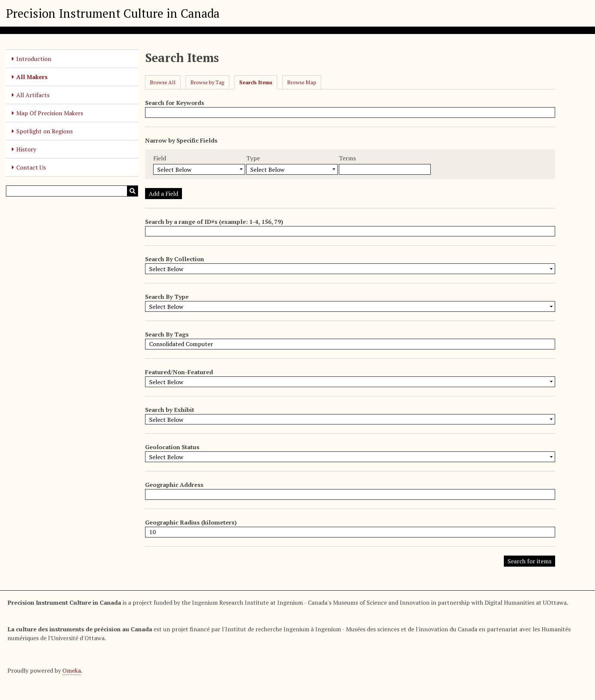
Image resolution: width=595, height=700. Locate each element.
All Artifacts (33, 95)
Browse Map (302, 82)
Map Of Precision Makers (50, 113)
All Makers (32, 77)
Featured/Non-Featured (179, 372)
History (26, 149)
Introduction (34, 59)
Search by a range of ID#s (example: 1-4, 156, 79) (214, 222)
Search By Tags (167, 334)
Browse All (163, 82)
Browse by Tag (207, 82)
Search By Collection (175, 259)
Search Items (256, 82)
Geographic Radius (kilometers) (191, 522)
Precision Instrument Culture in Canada (113, 13)
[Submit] (133, 191)
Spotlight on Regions (44, 131)
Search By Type (167, 297)
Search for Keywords (175, 103)
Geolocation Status (172, 447)
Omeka (72, 670)
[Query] (72, 191)
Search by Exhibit (170, 410)
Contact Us (31, 167)
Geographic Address (174, 485)
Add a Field (164, 194)
